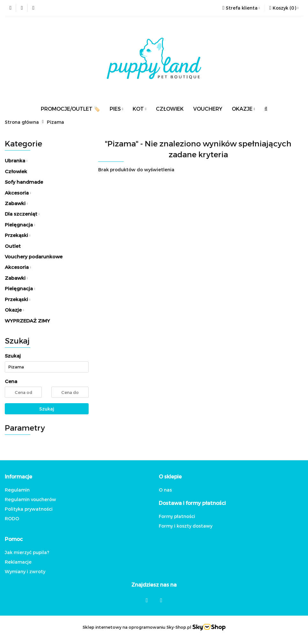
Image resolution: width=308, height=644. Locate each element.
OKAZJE (243, 109)
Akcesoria (18, 193)
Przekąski (18, 235)
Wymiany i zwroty (25, 571)
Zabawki (16, 203)
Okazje (14, 310)
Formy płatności (177, 516)
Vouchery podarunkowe (34, 256)
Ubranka (16, 160)
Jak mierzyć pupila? (27, 552)
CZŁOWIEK (170, 109)
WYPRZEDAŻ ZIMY (27, 321)
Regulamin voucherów (30, 499)
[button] (284, 8)
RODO (12, 518)
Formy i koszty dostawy (186, 526)
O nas (165, 490)
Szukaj (47, 409)
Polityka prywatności (29, 509)
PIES (117, 109)
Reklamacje (18, 562)
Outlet (13, 246)
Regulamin (17, 490)
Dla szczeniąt (22, 214)
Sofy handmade (24, 182)
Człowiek (16, 171)
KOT (139, 109)
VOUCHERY (208, 109)
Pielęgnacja (20, 225)
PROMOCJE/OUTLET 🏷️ (70, 109)
